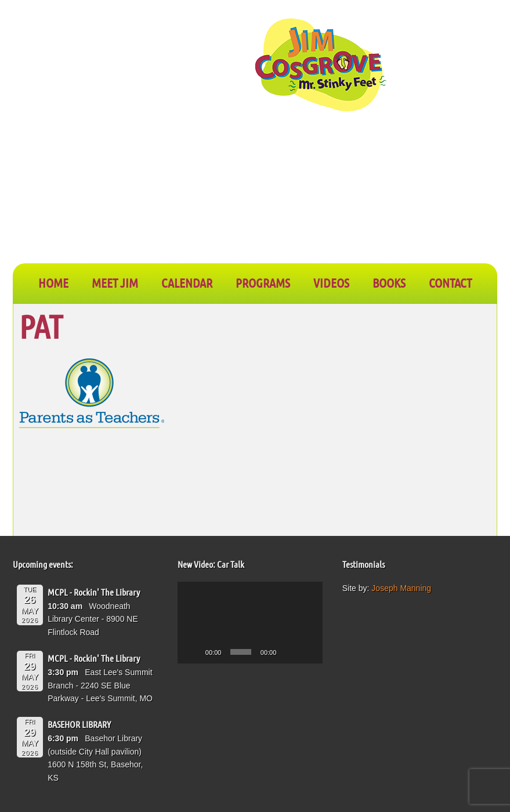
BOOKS (389, 282)
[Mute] (289, 652)
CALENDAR (187, 282)
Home (53, 282)
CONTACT (450, 282)
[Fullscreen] (308, 652)
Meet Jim (115, 282)
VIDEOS (331, 282)
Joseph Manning (401, 588)
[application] (250, 623)
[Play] (193, 652)
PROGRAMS (263, 282)
